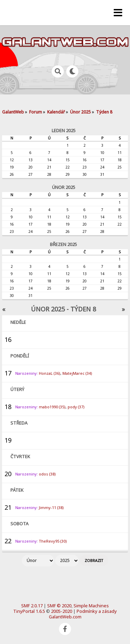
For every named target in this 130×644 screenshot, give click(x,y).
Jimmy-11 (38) (51, 507)
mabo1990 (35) (52, 407)
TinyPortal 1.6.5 (29, 611)
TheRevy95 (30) (53, 541)
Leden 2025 (64, 130)
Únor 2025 (64, 187)
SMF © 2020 (59, 606)
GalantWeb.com (65, 617)
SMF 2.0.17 (32, 606)
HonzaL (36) (50, 373)
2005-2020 (62, 611)
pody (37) (76, 407)
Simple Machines (91, 606)
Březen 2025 (63, 244)
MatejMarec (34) (77, 373)
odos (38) (47, 474)
